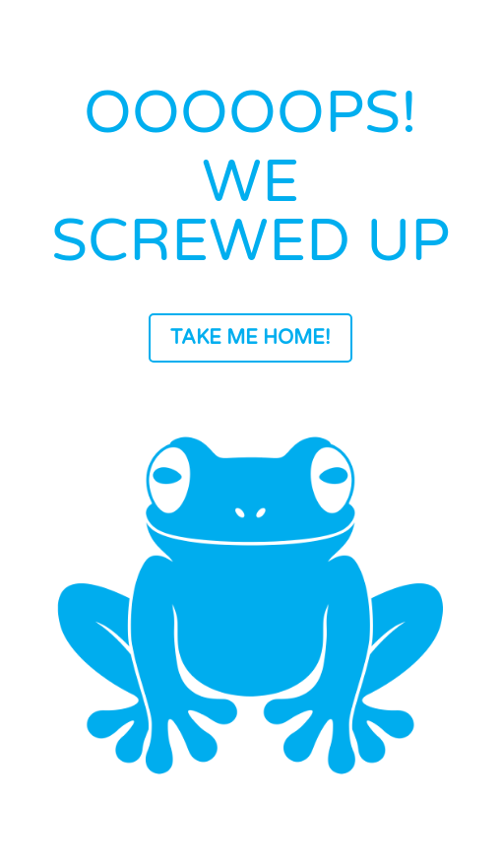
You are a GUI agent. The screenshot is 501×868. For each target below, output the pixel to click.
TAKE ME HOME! (250, 338)
